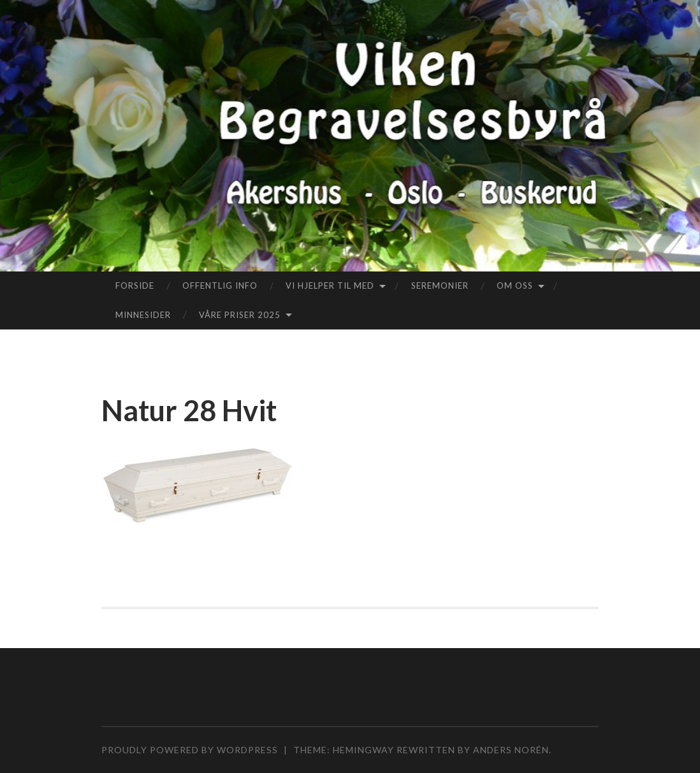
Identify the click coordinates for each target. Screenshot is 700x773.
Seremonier (440, 285)
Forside (135, 285)
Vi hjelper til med (330, 285)
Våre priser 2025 (240, 315)
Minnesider (143, 315)
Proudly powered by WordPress (190, 750)
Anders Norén (511, 750)
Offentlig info (220, 285)
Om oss (515, 285)
